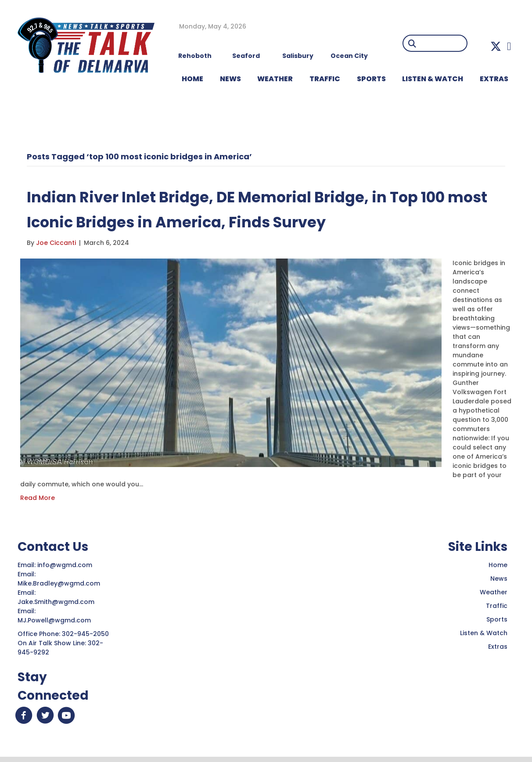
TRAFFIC (325, 79)
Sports (371, 79)
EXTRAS (494, 79)
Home (498, 565)
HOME (192, 79)
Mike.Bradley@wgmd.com (59, 583)
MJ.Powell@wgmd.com (56, 620)
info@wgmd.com (66, 565)
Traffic (497, 606)
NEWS (230, 79)
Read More (38, 498)
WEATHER (275, 79)
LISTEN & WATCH (433, 79)
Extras (498, 647)
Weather (494, 592)
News (499, 579)
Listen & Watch (484, 633)
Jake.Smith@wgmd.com (57, 602)
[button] (496, 46)
